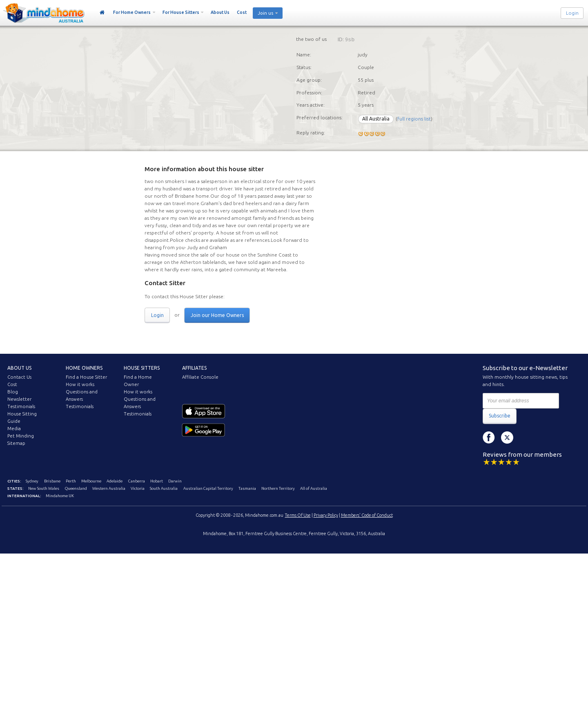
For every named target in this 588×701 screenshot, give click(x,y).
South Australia (164, 488)
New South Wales (44, 488)
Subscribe (500, 416)
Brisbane (52, 481)
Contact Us (19, 377)
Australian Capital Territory (208, 488)
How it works (80, 384)
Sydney (32, 481)
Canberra (137, 481)
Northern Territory (278, 488)
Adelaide (115, 481)
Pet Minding (21, 436)
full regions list (414, 119)
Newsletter (19, 399)
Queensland (76, 488)
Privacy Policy (326, 515)
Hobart (157, 481)
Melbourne (91, 481)
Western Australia (109, 488)
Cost (242, 12)
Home (102, 13)
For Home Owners (132, 12)
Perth (71, 481)
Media (14, 429)
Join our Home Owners (217, 315)
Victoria (138, 488)
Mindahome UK (60, 496)
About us (19, 368)
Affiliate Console (200, 377)
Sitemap (16, 443)
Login (572, 13)
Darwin (175, 481)
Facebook (489, 438)
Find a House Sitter (86, 377)
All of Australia (314, 488)
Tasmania (247, 488)
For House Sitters (181, 12)
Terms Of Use (298, 515)
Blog (13, 392)
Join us (265, 13)
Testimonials (21, 406)
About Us (220, 12)
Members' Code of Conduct (367, 515)
